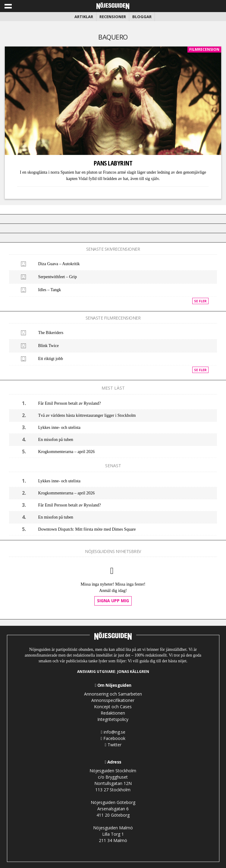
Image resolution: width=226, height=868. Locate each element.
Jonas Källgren (133, 672)
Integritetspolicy (113, 719)
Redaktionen (113, 713)
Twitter (113, 745)
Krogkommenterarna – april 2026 (67, 452)
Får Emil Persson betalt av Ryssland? (70, 403)
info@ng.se (113, 732)
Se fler (200, 301)
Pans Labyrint (113, 163)
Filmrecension (204, 49)
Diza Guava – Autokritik (59, 264)
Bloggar (142, 17)
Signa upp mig (113, 601)
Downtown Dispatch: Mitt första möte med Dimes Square (87, 529)
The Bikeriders (51, 333)
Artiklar (84, 17)
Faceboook (113, 738)
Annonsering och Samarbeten (113, 694)
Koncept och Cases (113, 707)
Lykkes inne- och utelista (59, 428)
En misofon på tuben (56, 440)
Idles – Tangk (50, 290)
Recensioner (113, 17)
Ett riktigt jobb (51, 359)
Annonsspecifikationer (113, 700)
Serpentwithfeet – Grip (58, 277)
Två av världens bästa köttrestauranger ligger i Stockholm (87, 415)
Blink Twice (49, 346)
